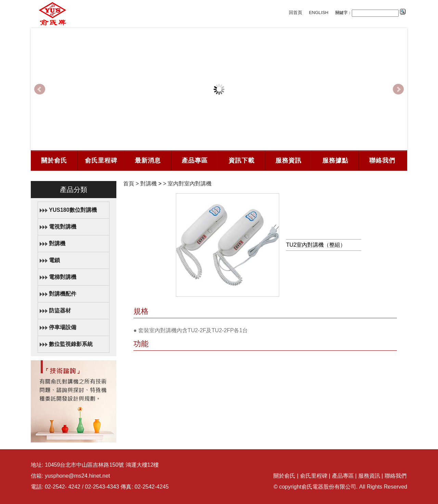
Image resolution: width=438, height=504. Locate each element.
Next (398, 89)
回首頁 (295, 12)
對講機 (57, 243)
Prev (40, 89)
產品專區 (195, 160)
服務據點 (335, 160)
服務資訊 (288, 160)
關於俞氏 (54, 160)
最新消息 (148, 160)
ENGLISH (319, 12)
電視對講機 (63, 227)
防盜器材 (60, 311)
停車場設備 (63, 327)
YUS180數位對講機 (73, 210)
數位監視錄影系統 (71, 344)
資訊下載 (242, 160)
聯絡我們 (382, 160)
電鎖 (54, 260)
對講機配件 (63, 294)
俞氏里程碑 (101, 160)
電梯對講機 (63, 277)
